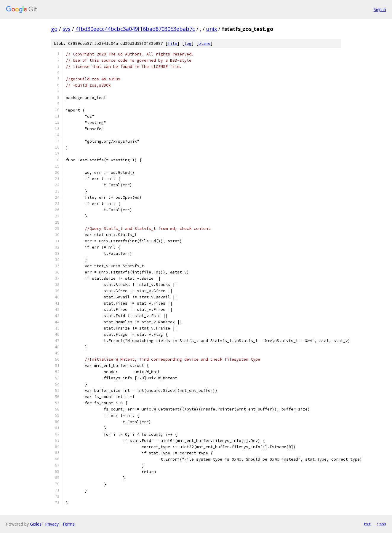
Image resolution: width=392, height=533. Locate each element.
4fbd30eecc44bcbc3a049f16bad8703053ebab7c (135, 29)
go (54, 29)
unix (212, 29)
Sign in (380, 9)
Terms (68, 524)
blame (204, 43)
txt (367, 524)
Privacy (52, 524)
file (172, 43)
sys (67, 29)
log (188, 43)
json (381, 524)
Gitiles (36, 524)
